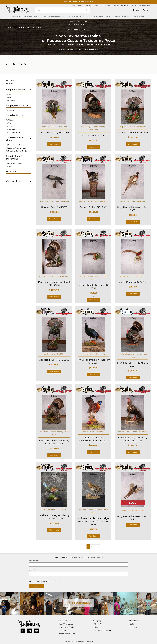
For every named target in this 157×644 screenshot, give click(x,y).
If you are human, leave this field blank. (44, 582)
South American (15, 132)
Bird (10, 94)
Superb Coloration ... (128, 127)
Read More (62, 127)
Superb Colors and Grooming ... (91, 276)
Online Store (64, 631)
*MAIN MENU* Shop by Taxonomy (25, 16)
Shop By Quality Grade (19, 139)
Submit (36, 586)
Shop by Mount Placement (53, 16)
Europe (11, 126)
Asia (10, 123)
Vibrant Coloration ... (128, 201)
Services (108, 6)
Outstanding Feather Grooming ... (93, 127)
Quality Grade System (128, 6)
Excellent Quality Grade (17, 151)
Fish (10, 98)
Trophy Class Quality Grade (19, 145)
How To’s (116, 6)
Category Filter (19, 181)
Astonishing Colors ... (128, 276)
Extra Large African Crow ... (50, 201)
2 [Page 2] (91, 547)
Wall (10, 167)
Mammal (12, 101)
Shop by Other (138, 16)
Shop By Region (19, 115)
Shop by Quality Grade (101, 16)
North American (14, 129)
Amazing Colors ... (50, 510)
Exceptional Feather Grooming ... (52, 432)
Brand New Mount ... (50, 127)
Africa (10, 120)
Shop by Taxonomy (19, 90)
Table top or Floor (15, 164)
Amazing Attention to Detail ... (91, 510)
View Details (54, 144)
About (80, 6)
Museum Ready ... (89, 354)
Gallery (133, 624)
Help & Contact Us (66, 624)
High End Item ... (50, 354)
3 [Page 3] (95, 547)
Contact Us (146, 6)
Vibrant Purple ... (128, 510)
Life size (11, 110)
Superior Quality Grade (17, 148)
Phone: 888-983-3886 (67, 634)
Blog (139, 6)
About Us (98, 624)
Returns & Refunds (66, 627)
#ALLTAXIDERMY (78, 603)
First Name (34, 560)
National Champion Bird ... (89, 201)
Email (32, 570)
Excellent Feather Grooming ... (131, 354)
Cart (146, 10)
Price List (133, 627)
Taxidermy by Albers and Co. (94, 6)
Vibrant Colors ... (89, 432)
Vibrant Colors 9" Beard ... (128, 432)
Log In (136, 10)
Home (74, 6)
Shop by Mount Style (78, 16)
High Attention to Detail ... (50, 276)
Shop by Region (121, 16)
